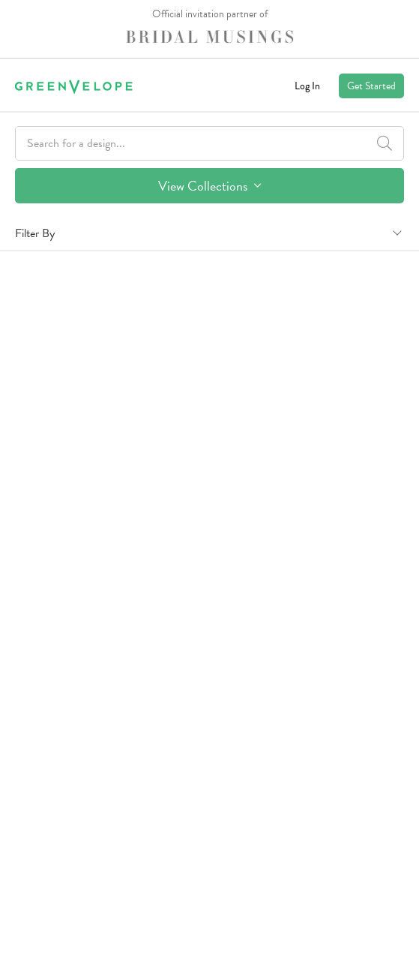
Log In (307, 86)
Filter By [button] (35, 233)
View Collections (209, 186)
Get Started (371, 86)
